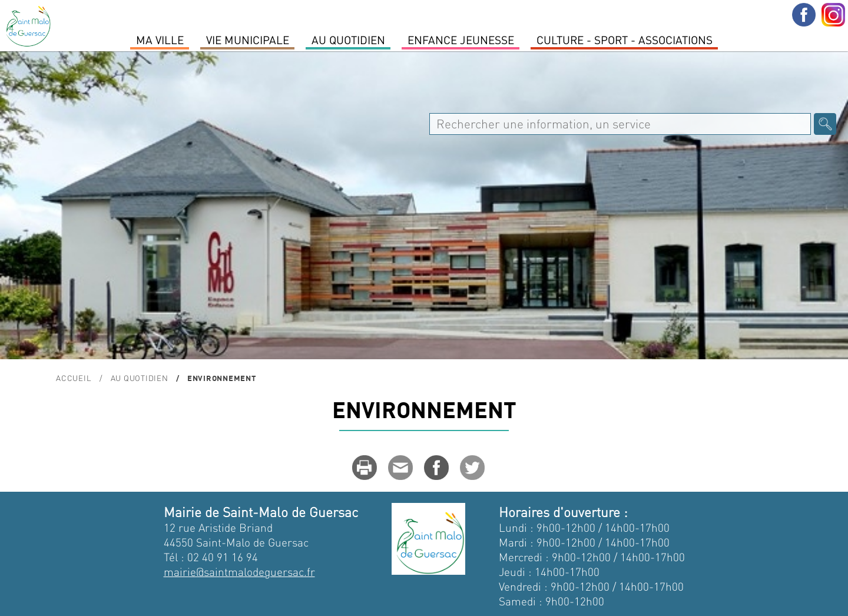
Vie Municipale (248, 39)
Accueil (74, 378)
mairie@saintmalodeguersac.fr (239, 572)
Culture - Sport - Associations (625, 39)
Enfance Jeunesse (461, 39)
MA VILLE (160, 39)
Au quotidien (348, 39)
